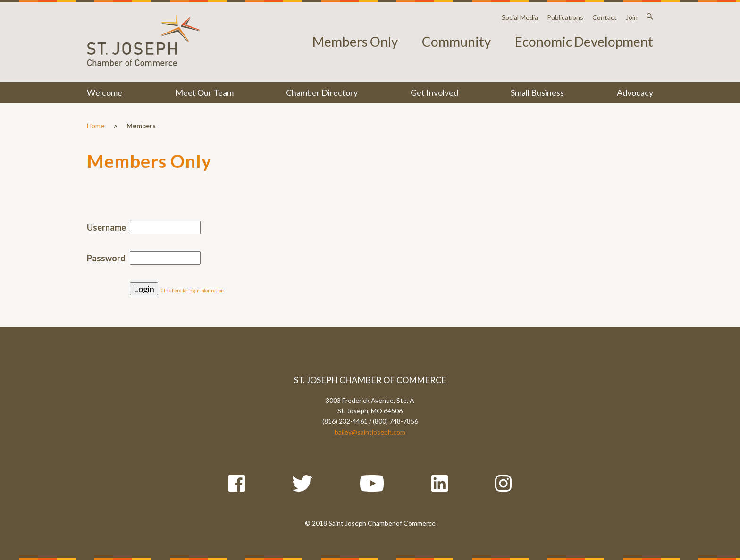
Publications (565, 17)
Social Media (520, 17)
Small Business (537, 92)
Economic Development (584, 42)
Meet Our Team (204, 92)
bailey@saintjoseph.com (370, 432)
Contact (605, 17)
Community (456, 42)
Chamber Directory (322, 92)
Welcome (105, 92)
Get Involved (434, 92)
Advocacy (635, 92)
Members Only (355, 42)
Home (96, 126)
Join (632, 17)
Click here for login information (192, 290)
